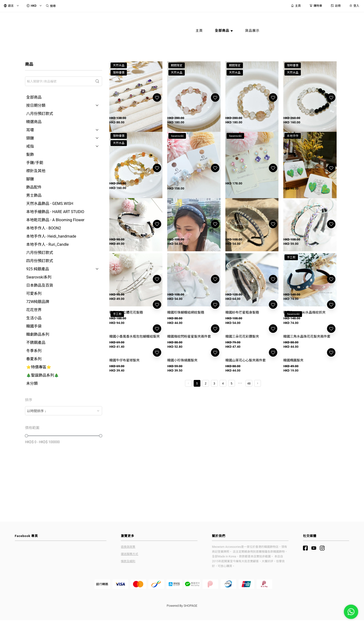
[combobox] (64, 411)
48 (249, 486)
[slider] (26, 436)
